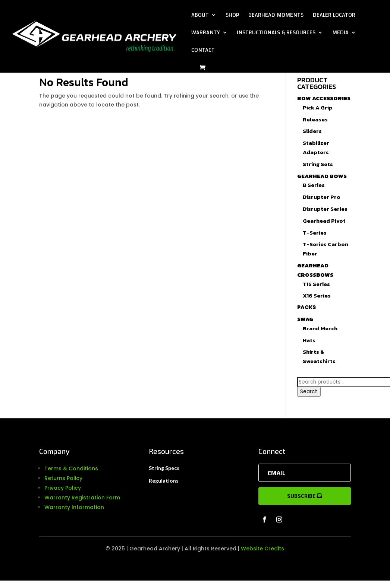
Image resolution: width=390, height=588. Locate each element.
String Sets (318, 164)
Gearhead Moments (276, 16)
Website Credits (262, 549)
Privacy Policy (63, 488)
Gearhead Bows (322, 176)
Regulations (164, 481)
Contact (203, 51)
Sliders (312, 131)
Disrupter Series (325, 209)
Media (340, 34)
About (200, 16)
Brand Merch (320, 328)
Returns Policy (63, 478)
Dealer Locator (334, 16)
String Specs (164, 468)
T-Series (315, 233)
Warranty (206, 34)
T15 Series (316, 284)
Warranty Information (74, 507)
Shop (232, 16)
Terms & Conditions (71, 468)
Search (309, 392)
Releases (315, 119)
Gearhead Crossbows (315, 270)
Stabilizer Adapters (316, 147)
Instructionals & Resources (276, 34)
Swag (305, 319)
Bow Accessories (324, 98)
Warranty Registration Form (82, 498)
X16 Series (317, 295)
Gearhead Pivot (324, 221)
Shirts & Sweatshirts (319, 356)
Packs (306, 307)
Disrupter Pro (322, 197)
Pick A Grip (318, 107)
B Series (314, 185)
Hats (309, 340)
